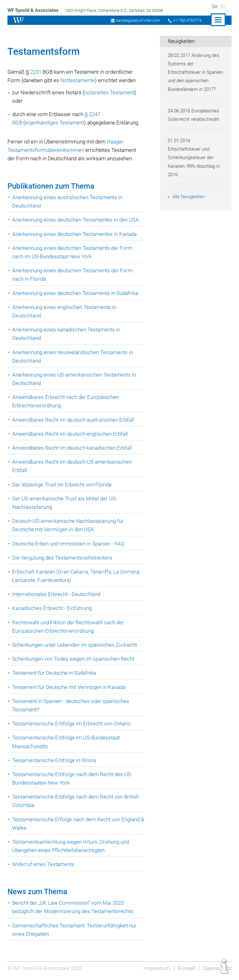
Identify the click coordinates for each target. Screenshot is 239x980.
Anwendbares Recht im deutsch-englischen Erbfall (71, 434)
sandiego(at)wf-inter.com (136, 20)
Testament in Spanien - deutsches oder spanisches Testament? (72, 705)
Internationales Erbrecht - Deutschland (57, 594)
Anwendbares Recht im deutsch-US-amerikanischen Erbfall (73, 466)
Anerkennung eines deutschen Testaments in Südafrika (77, 293)
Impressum (156, 968)
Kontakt (186, 968)
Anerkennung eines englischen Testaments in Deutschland (65, 311)
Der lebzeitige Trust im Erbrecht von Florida (63, 485)
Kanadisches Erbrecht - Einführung (53, 608)
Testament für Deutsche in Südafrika (55, 673)
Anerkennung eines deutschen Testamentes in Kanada (76, 234)
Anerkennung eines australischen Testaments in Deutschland (68, 202)
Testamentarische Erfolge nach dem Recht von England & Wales (77, 824)
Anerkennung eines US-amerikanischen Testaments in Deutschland (75, 379)
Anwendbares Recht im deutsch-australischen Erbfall (74, 420)
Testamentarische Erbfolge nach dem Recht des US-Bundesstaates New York (73, 778)
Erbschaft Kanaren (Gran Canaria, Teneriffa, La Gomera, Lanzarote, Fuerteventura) (77, 576)
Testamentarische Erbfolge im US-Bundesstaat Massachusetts (67, 742)
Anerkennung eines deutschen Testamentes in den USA (77, 220)
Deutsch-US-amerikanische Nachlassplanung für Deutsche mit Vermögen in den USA (69, 525)
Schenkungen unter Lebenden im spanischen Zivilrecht (76, 645)
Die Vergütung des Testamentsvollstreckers (63, 558)
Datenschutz (217, 968)
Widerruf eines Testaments (44, 864)
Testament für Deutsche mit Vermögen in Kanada (70, 687)
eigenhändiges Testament (56, 123)
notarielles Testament (111, 92)
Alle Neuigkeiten (190, 205)
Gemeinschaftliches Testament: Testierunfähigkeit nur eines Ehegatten (75, 930)
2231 (36, 72)
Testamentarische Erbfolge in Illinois (55, 760)
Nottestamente (79, 80)
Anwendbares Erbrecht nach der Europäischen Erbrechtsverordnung (66, 401)
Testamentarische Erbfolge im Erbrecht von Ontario (72, 724)
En (223, 7)
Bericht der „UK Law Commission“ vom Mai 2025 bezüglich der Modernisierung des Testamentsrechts (74, 907)
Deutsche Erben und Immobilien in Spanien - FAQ (69, 544)
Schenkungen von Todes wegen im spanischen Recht (74, 659)
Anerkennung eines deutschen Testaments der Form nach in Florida (73, 275)
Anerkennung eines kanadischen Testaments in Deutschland (67, 334)
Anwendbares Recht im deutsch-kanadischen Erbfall (73, 448)
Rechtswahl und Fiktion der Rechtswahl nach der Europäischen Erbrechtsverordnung (69, 627)
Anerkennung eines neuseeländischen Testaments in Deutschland (74, 356)
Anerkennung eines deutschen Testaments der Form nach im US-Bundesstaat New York (73, 252)
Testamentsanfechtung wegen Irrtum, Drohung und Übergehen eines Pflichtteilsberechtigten (72, 846)
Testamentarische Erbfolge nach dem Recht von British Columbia (77, 801)
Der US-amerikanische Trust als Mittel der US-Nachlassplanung (65, 503)
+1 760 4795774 (186, 20)
